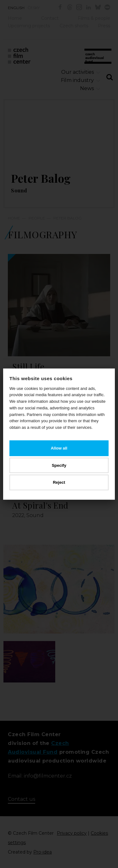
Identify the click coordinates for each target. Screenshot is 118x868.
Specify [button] (59, 465)
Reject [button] (59, 482)
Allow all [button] (59, 448)
